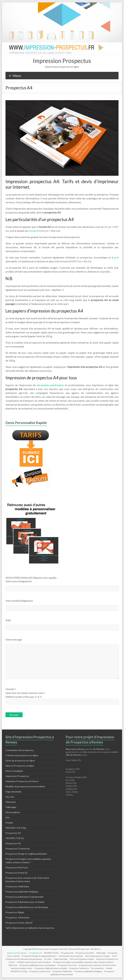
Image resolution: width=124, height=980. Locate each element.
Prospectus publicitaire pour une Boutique (27, 907)
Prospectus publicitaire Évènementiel (24, 897)
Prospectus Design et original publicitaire (26, 854)
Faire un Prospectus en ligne (20, 766)
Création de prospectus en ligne (22, 755)
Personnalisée (13, 812)
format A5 (34, 231)
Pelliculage (11, 807)
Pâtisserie (11, 802)
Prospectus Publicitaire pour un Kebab (25, 902)
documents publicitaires (51, 385)
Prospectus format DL (17, 873)
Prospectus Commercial (18, 849)
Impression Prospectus (62, 61)
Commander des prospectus (20, 750)
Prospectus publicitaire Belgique (22, 892)
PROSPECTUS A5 (15, 838)
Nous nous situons (75, 749)
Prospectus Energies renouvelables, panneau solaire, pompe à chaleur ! (84, 962)
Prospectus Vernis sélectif (19, 923)
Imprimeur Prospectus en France (22, 781)
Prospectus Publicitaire (17, 886)
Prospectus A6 (13, 843)
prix (116, 257)
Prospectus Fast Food (17, 867)
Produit (9, 823)
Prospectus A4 (13, 833)
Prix (7, 817)
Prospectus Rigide (15, 912)
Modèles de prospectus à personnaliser (25, 786)
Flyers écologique (14, 771)
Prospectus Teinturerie (17, 917)
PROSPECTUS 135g (16, 828)
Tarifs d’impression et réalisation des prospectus (30, 928)
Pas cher (10, 797)
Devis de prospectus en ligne (20, 760)
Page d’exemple (13, 792)
